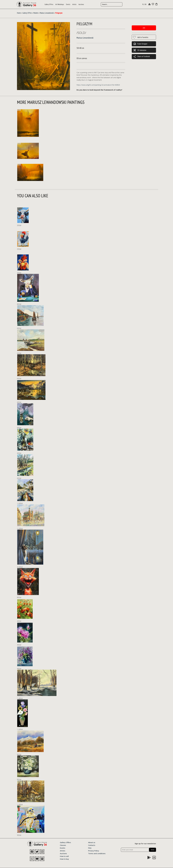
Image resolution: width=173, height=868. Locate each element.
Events (68, 4)
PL (143, 4)
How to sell (64, 856)
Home (19, 13)
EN (146, 4)
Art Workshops (60, 4)
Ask (144, 28)
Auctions (81, 4)
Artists (74, 4)
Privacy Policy (94, 851)
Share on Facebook (142, 57)
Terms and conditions (97, 853)
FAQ (90, 848)
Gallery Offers (49, 4)
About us (92, 842)
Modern (36, 13)
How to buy (64, 859)
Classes (63, 845)
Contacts (92, 845)
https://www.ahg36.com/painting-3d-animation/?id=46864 (98, 85)
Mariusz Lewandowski (47, 13)
